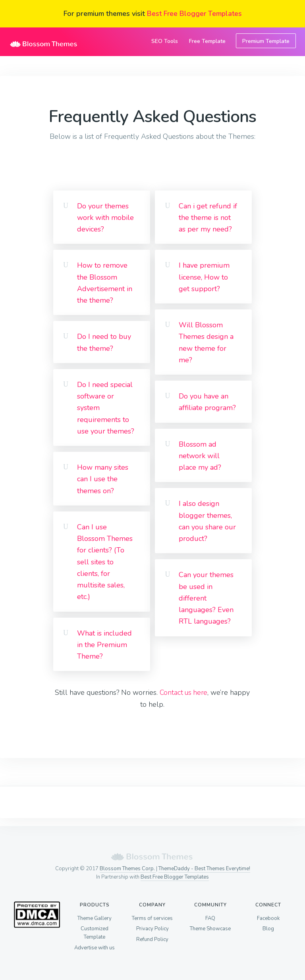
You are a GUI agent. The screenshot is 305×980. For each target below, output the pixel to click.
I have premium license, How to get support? (204, 277)
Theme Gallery (95, 919)
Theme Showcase (210, 930)
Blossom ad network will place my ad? (200, 456)
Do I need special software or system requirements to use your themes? (106, 408)
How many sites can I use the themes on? (103, 479)
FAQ (210, 919)
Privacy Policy (152, 930)
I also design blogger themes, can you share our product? (207, 521)
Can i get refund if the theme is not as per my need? (208, 218)
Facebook (268, 919)
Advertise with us (95, 950)
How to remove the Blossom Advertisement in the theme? (105, 283)
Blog (268, 930)
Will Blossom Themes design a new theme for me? (206, 342)
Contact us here (184, 692)
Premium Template (266, 41)
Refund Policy (152, 942)
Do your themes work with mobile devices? (105, 218)
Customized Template (95, 934)
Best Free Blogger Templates (194, 14)
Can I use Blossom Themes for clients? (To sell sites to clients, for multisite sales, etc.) (105, 562)
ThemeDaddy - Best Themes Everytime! (204, 869)
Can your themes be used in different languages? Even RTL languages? (206, 598)
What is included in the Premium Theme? (104, 645)
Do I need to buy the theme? (104, 342)
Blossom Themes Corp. (128, 869)
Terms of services (152, 919)
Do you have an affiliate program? (207, 402)
